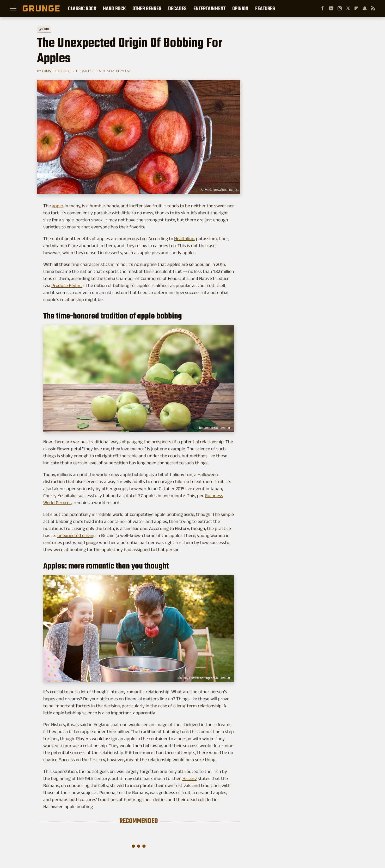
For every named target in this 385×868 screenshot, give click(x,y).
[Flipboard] (356, 8)
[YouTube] (331, 8)
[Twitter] (348, 8)
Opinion (240, 8)
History (190, 778)
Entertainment (209, 8)
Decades (177, 8)
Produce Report (67, 285)
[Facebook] (322, 8)
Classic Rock (82, 8)
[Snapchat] (365, 8)
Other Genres (147, 8)
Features (265, 8)
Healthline (184, 239)
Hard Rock (114, 8)
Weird (44, 29)
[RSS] (373, 8)
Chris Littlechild (56, 71)
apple (57, 206)
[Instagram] (340, 8)
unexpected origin (75, 535)
